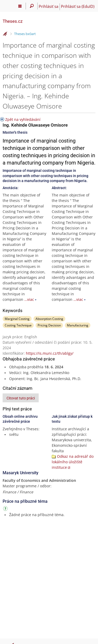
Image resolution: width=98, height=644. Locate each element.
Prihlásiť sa (48, 6)
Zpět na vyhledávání (23, 119)
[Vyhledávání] (32, 6)
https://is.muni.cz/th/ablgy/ (50, 353)
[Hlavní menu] (20, 6)
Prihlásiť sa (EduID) (78, 6)
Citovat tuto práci (21, 398)
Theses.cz (13, 21)
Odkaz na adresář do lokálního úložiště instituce (73, 462)
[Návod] (6, 509)
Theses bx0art (25, 34)
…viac (29, 299)
